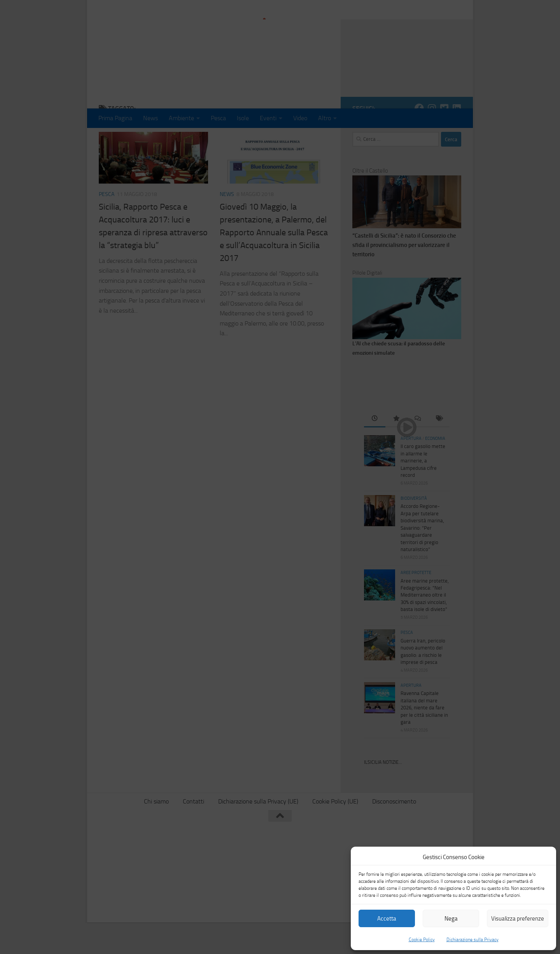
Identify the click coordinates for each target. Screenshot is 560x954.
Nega (451, 919)
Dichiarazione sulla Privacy (472, 940)
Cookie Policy (422, 940)
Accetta (387, 919)
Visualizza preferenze (518, 919)
